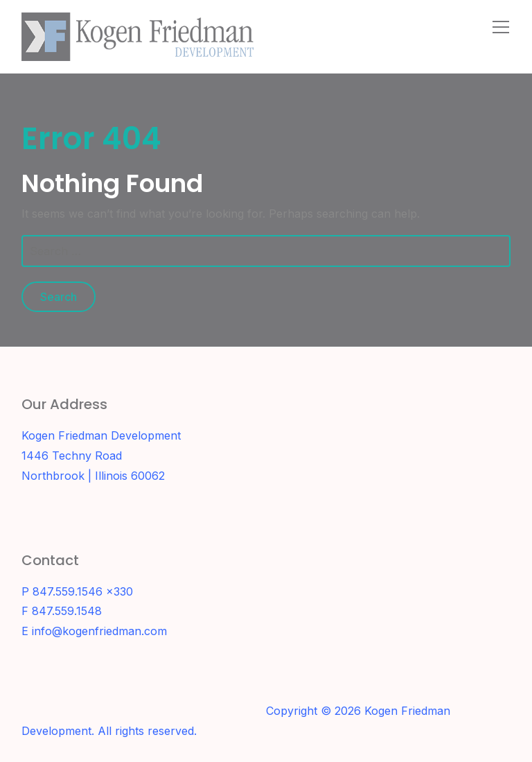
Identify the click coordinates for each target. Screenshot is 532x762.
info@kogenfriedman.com (99, 631)
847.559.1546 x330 (83, 591)
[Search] (470, 26)
